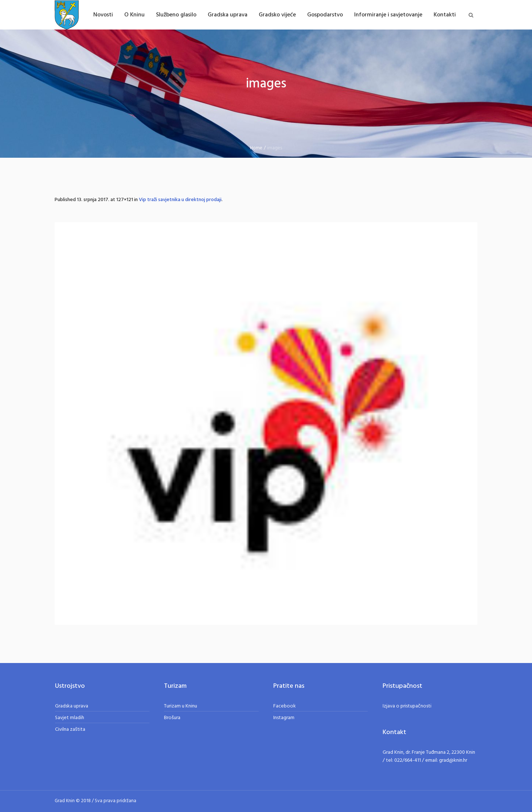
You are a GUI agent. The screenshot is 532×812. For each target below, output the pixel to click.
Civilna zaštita (70, 729)
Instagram (284, 718)
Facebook (285, 706)
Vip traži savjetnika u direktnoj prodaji (180, 200)
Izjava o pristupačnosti (407, 706)
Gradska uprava (72, 706)
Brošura (172, 718)
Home (256, 148)
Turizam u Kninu (181, 706)
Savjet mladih (70, 718)
